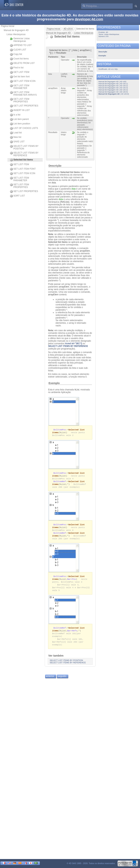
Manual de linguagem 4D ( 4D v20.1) (113, 84)
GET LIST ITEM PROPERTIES (20, 100)
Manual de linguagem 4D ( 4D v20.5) (113, 92)
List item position (20, 124)
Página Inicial (8, 26)
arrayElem (85, 251)
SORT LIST (17, 196)
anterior (50, 681)
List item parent (19, 119)
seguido (62, 681)
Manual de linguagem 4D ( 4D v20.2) (113, 86)
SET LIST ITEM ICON (23, 174)
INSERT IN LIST (20, 110)
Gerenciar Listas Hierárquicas (20, 40)
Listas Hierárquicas (16, 34)
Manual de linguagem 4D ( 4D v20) (113, 82)
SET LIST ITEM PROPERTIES (19, 186)
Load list (16, 133)
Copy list (16, 54)
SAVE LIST (17, 142)
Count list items (19, 59)
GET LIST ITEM (20, 72)
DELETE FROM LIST (22, 63)
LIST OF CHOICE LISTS (24, 128)
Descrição (55, 166)
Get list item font (20, 77)
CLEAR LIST (18, 50)
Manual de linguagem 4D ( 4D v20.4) (113, 90)
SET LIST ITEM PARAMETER (19, 179)
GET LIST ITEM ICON (23, 81)
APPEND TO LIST (21, 45)
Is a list (15, 115)
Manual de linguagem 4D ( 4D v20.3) (113, 88)
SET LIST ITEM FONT (23, 169)
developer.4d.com (89, 19)
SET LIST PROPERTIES (24, 191)
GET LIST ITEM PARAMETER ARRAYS (23, 94)
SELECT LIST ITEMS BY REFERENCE (24, 154)
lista (54, 183)
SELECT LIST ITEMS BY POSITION (24, 147)
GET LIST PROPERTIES (24, 106)
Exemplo (54, 383)
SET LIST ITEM (19, 165)
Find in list (17, 68)
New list (16, 137)
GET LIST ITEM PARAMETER (20, 87)
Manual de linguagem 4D (16, 30)
